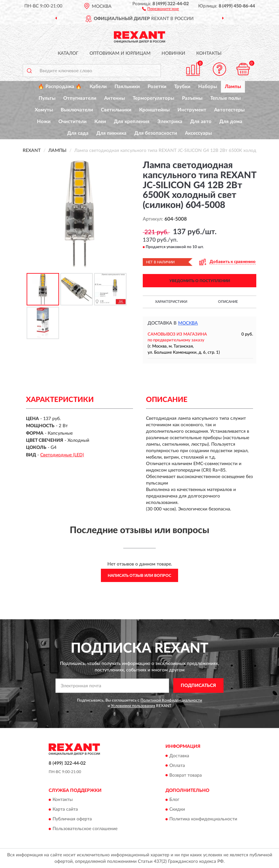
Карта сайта (65, 809)
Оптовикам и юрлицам (120, 53)
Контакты (209, 53)
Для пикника (111, 133)
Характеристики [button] (171, 302)
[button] (160, 8)
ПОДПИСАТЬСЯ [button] (198, 686)
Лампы (233, 87)
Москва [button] (188, 323)
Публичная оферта (72, 819)
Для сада (78, 133)
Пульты (47, 98)
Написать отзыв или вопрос (139, 576)
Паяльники (127, 87)
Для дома (231, 122)
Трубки (182, 87)
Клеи (100, 122)
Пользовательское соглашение (85, 829)
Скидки (177, 809)
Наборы (208, 87)
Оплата (177, 766)
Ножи (44, 122)
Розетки (157, 87)
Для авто (201, 122)
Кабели (98, 87)
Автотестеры (229, 110)
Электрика (170, 122)
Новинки (173, 53)
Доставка (179, 756)
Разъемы (192, 98)
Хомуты (44, 110)
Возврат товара (186, 775)
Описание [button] (228, 302)
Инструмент (192, 110)
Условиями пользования (133, 706)
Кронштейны (154, 110)
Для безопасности (156, 133)
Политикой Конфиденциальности (171, 700)
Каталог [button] (68, 53)
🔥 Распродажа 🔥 (60, 87)
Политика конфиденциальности (203, 819)
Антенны (115, 98)
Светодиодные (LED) (62, 455)
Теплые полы (225, 98)
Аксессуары (198, 133)
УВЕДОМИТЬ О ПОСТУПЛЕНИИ (200, 281)
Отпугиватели (80, 98)
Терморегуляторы (153, 98)
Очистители (73, 122)
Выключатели (77, 110)
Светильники (116, 110)
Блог (174, 800)
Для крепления (132, 122)
